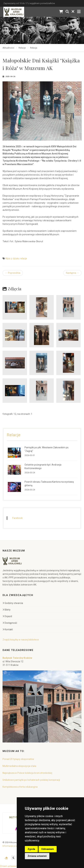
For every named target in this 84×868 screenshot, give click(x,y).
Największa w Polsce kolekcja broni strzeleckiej (27, 773)
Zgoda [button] (31, 849)
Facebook (17, 518)
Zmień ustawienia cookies (14, 866)
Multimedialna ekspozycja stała (19, 766)
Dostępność (10, 623)
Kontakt (8, 629)
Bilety (7, 610)
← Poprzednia (13, 273)
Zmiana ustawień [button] (37, 856)
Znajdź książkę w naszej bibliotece (21, 640)
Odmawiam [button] (48, 849)
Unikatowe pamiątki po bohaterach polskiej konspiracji (31, 780)
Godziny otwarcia (13, 603)
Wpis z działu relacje (16, 258)
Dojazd (7, 616)
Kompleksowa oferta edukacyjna (20, 787)
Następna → (72, 273)
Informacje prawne (12, 846)
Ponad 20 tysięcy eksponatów (18, 759)
